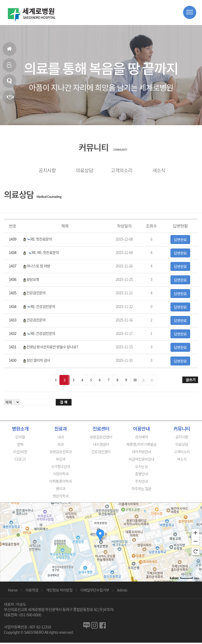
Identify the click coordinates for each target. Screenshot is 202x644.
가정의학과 (61, 475)
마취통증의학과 (61, 482)
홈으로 (9, 51)
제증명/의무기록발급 (141, 446)
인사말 (9, 67)
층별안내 (141, 475)
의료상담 (9, 83)
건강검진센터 (101, 453)
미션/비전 (20, 453)
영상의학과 (61, 497)
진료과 (61, 430)
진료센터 (101, 430)
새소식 (157, 170)
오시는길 (141, 468)
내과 (60, 438)
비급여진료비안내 (141, 460)
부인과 (61, 460)
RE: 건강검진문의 (43, 308)
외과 (60, 446)
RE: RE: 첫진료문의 (45, 254)
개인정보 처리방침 (59, 591)
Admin (122, 591)
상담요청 (33, 281)
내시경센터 (101, 446)
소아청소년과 (61, 468)
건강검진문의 (36, 294)
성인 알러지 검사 (38, 362)
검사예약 (141, 438)
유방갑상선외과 (61, 453)
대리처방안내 (141, 453)
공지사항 (45, 170)
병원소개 (20, 430)
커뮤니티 (182, 430)
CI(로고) (20, 460)
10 (135, 381)
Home (13, 591)
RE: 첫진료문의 (41, 240)
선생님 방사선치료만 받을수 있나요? (52, 348)
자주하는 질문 (141, 490)
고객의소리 (120, 170)
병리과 (61, 490)
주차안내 (141, 482)
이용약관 (32, 591)
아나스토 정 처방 (38, 267)
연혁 (10, 99)
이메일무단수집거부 (95, 591)
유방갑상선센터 (101, 438)
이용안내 (141, 430)
